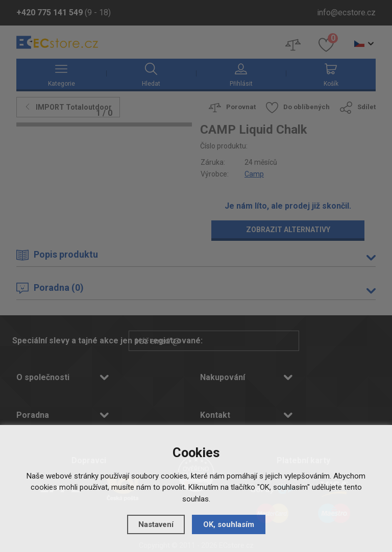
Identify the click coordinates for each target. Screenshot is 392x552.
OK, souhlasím (229, 524)
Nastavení (156, 524)
